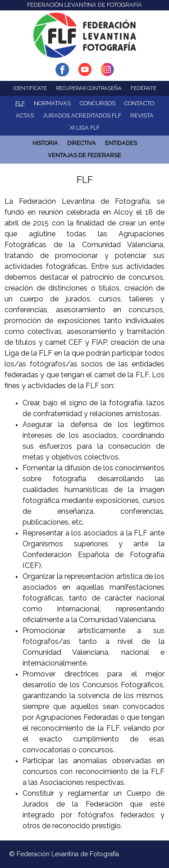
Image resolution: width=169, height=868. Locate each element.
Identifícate (30, 88)
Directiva (82, 143)
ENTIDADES (121, 143)
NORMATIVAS (52, 103)
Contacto (139, 103)
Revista (142, 115)
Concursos (98, 103)
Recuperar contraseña (89, 88)
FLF (20, 103)
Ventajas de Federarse (84, 155)
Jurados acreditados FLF (82, 115)
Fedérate (144, 88)
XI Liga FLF (85, 128)
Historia (45, 143)
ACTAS (25, 115)
